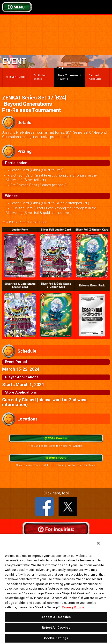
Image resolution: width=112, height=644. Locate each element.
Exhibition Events (40, 77)
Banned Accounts (95, 77)
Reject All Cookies (56, 628)
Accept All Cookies (56, 617)
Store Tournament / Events (69, 74)
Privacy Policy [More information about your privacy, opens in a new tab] (73, 607)
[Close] (98, 543)
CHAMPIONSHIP (16, 77)
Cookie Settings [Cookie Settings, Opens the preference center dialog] (56, 638)
